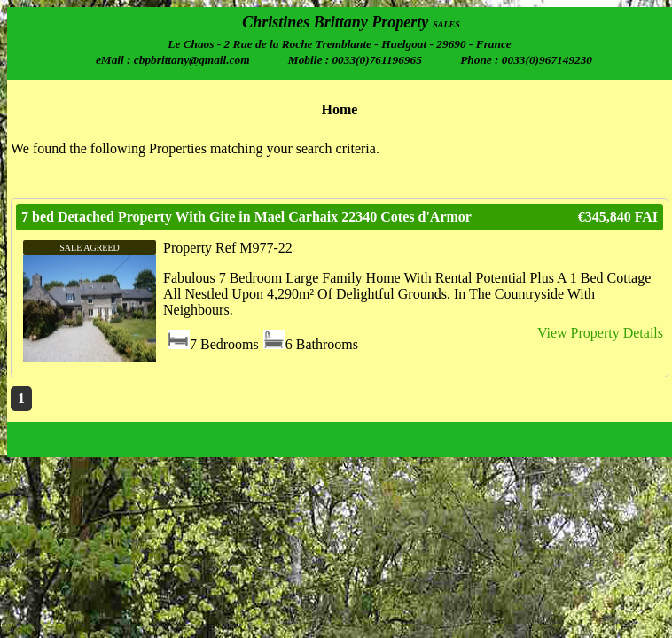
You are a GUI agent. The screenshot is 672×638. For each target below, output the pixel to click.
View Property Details (600, 333)
